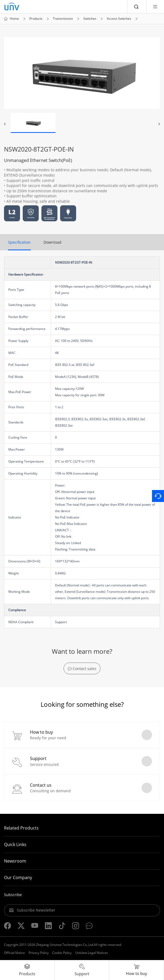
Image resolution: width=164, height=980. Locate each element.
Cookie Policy (62, 953)
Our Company (18, 877)
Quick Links (15, 844)
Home (14, 19)
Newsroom (15, 861)
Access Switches (119, 19)
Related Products (21, 828)
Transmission (63, 19)
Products (36, 19)
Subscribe (13, 895)
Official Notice (14, 953)
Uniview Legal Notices (92, 953)
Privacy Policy (39, 953)
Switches (90, 19)
